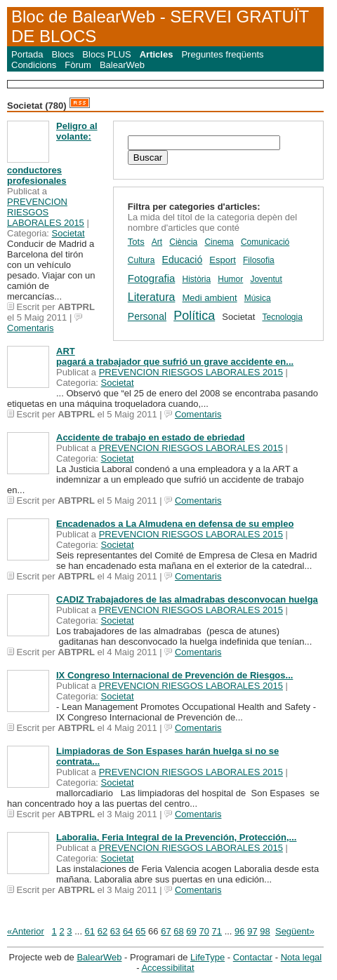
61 (90, 931)
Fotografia (152, 278)
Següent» (295, 931)
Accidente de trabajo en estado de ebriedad (151, 437)
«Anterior (26, 931)
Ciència (183, 242)
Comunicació (265, 242)
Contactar (253, 957)
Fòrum (78, 65)
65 (140, 931)
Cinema (219, 242)
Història (196, 279)
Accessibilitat (167, 968)
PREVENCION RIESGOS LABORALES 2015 (46, 212)
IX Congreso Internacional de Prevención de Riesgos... (174, 675)
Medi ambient (210, 298)
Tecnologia (282, 317)
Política (194, 316)
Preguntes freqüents (222, 54)
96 (239, 931)
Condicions (34, 65)
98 (265, 931)
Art (157, 242)
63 (115, 931)
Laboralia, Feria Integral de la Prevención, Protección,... (176, 837)
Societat (68, 233)
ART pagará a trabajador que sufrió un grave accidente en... (175, 356)
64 (128, 931)
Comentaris (30, 328)
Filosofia (259, 260)
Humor (230, 279)
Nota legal (302, 957)
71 (217, 931)
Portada (27, 54)
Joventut (266, 279)
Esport (223, 260)
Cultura (141, 260)
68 (178, 931)
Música (258, 298)
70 (204, 931)
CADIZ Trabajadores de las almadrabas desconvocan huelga (187, 599)
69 (191, 931)
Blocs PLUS (106, 54)
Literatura (152, 297)
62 (103, 931)
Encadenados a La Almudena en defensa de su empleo (175, 524)
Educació (183, 260)
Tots (136, 242)
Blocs (63, 54)
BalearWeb (122, 65)
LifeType (207, 957)
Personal (147, 316)
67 (166, 931)
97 (252, 931)
